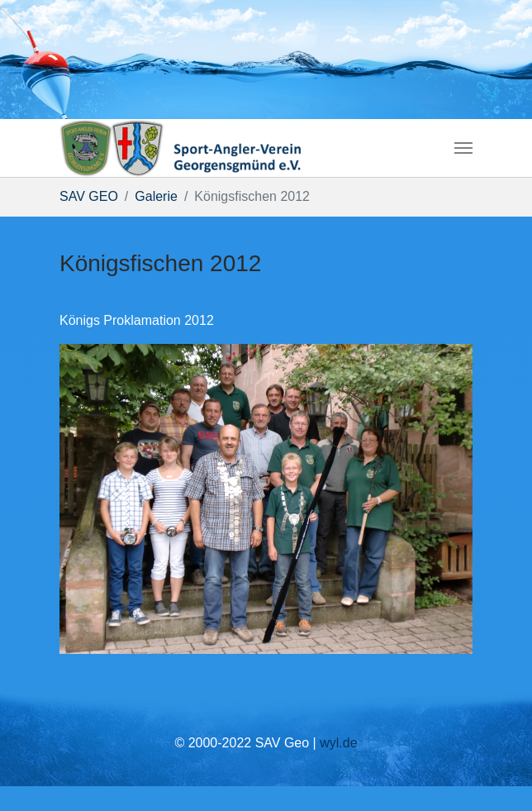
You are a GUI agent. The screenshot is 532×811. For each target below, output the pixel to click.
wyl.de (338, 743)
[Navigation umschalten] (463, 148)
